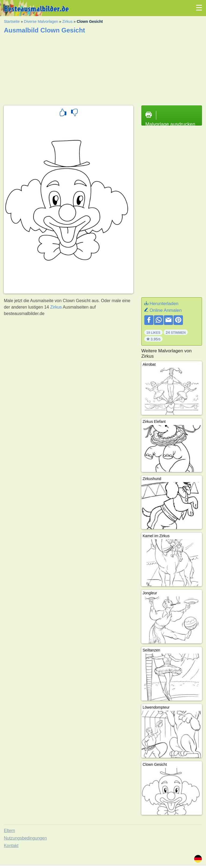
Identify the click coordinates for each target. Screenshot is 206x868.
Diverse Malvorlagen (41, 21)
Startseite (12, 21)
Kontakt (11, 846)
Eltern (9, 831)
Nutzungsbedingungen (25, 838)
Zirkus (67, 21)
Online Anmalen (165, 310)
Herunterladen (164, 304)
